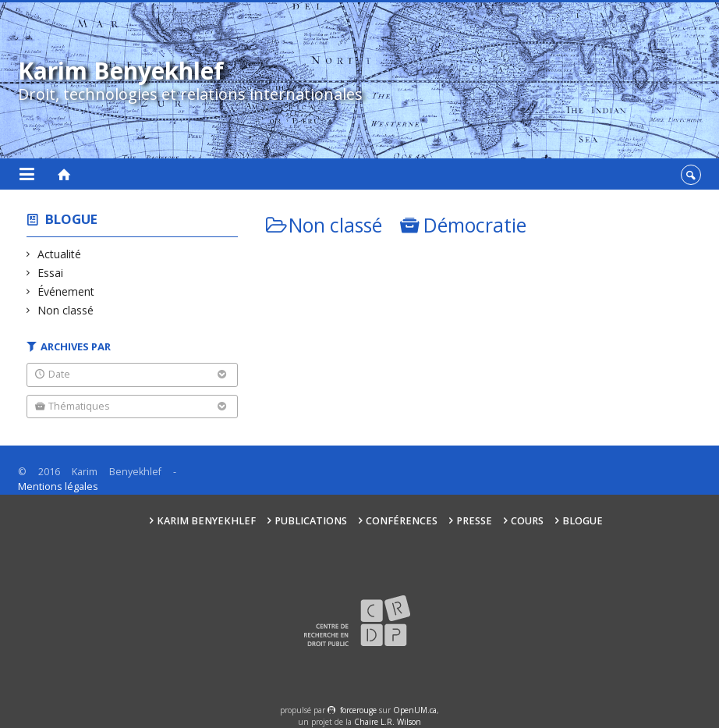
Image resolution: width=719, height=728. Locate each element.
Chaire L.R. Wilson (388, 722)
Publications (311, 521)
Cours (527, 521)
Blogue (71, 219)
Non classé (66, 310)
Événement (66, 291)
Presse (474, 521)
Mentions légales (58, 487)
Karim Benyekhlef (206, 521)
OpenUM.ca (415, 710)
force (358, 710)
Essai (51, 273)
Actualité (60, 254)
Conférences (402, 521)
